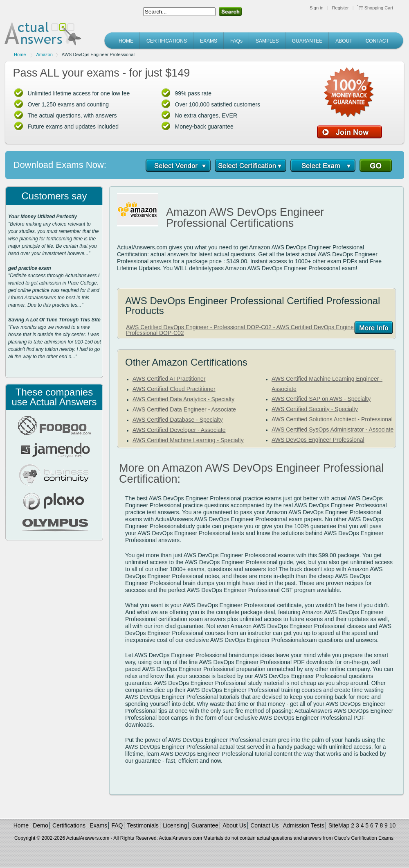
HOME (126, 41)
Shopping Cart (375, 8)
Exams (98, 825)
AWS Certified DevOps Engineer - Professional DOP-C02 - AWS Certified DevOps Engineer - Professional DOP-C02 (244, 330)
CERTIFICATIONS (167, 41)
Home (20, 54)
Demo (40, 825)
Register (340, 8)
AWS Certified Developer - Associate (179, 430)
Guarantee (205, 825)
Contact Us (264, 825)
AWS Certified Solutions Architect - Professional (332, 419)
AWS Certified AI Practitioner (169, 379)
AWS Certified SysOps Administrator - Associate (333, 429)
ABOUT (344, 41)
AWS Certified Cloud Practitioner (174, 389)
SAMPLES (267, 41)
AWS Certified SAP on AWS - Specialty (321, 399)
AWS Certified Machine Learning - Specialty (188, 440)
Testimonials (143, 825)
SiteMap (339, 825)
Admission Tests (304, 825)
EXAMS (209, 41)
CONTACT (377, 41)
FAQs (236, 41)
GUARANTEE (307, 41)
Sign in (317, 8)
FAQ (117, 825)
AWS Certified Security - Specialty (315, 409)
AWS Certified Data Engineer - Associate (184, 409)
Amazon (44, 54)
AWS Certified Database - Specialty (178, 420)
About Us (234, 825)
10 (393, 825)
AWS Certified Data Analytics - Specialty (183, 399)
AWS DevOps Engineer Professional (318, 440)
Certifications (69, 825)
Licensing (175, 825)
